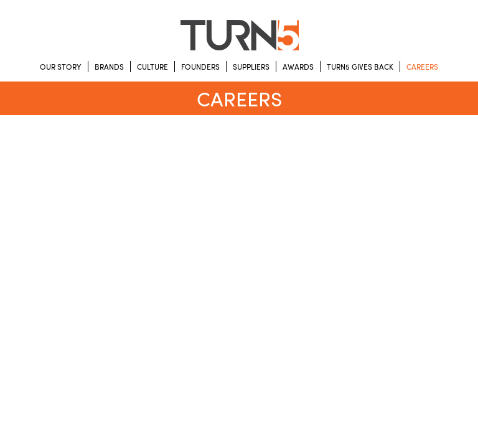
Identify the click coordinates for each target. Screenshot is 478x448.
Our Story (61, 67)
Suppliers (251, 67)
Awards (298, 67)
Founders (200, 67)
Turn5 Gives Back (360, 67)
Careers (422, 67)
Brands (109, 67)
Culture (152, 67)
